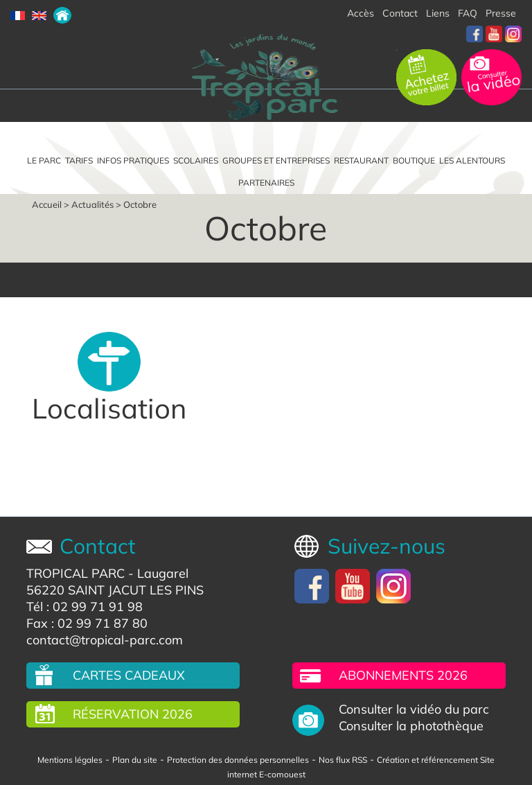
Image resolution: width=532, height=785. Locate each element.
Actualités (92, 204)
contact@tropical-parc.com (105, 640)
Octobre (140, 204)
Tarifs (79, 160)
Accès (361, 13)
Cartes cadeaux (129, 675)
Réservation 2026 (133, 714)
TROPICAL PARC (76, 573)
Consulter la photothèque (411, 726)
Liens (438, 13)
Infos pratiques (133, 160)
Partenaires (266, 183)
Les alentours (472, 160)
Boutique (414, 160)
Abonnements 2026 (403, 675)
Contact (400, 13)
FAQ (468, 13)
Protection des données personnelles (238, 760)
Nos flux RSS (343, 760)
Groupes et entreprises (276, 160)
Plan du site (135, 760)
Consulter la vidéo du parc (414, 709)
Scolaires (196, 160)
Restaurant (361, 160)
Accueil (47, 204)
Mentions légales (70, 760)
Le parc (44, 160)
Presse (501, 13)
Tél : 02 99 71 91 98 (85, 607)
